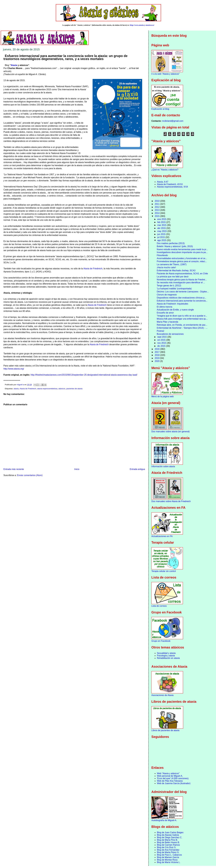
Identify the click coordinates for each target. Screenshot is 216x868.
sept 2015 (162, 337)
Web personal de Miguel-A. (170, 776)
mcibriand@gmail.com (173, 121)
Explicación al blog (160, 109)
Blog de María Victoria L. (169, 862)
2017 (157, 352)
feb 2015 (162, 222)
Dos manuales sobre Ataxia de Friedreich (171, 501)
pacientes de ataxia (74, 389)
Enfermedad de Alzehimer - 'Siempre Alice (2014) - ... (182, 328)
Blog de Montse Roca (167, 860)
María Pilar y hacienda (167, 322)
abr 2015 (162, 228)
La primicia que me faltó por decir (173, 277)
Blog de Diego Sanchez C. (170, 837)
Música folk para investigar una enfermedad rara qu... (182, 319)
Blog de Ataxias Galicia (168, 835)
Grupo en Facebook (161, 641)
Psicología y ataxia (166, 656)
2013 (157, 210)
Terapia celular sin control (164, 571)
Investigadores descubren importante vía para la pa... (182, 252)
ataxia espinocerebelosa (47, 389)
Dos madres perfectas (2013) (171, 243)
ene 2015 (162, 219)
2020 (157, 361)
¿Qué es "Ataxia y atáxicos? (165, 170)
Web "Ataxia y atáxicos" (168, 773)
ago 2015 (162, 240)
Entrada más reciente (14, 469)
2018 (157, 355)
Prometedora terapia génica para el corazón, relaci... (182, 261)
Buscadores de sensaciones (170, 334)
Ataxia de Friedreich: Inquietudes (172, 304)
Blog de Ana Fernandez (168, 850)
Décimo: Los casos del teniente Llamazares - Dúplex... (183, 292)
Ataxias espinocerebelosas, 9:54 (172, 187)
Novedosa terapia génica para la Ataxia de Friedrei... (182, 280)
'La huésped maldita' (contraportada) (174, 289)
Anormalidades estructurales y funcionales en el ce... (182, 258)
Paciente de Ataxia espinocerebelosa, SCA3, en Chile (182, 274)
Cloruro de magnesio (167, 295)
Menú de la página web (162, 396)
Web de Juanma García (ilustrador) (174, 783)
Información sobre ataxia (163, 466)
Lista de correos (159, 606)
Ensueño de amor (165, 313)
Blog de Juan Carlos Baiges (170, 832)
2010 (157, 201)
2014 (157, 213)
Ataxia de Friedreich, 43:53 (170, 184)
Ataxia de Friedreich (93, 269)
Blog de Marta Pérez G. (168, 852)
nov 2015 (162, 343)
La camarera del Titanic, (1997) (172, 264)
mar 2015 (162, 225)
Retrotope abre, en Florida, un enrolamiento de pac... (182, 325)
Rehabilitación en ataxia (168, 658)
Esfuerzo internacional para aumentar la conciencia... (182, 301)
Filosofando (162, 255)
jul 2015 (161, 237)
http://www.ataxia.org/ (14, 369)
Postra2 (160, 331)
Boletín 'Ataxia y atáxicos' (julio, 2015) (175, 246)
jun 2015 (162, 234)
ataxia (16, 389)
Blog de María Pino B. (167, 840)
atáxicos (62, 389)
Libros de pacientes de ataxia (165, 730)
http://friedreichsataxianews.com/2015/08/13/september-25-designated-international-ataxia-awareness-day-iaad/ (84, 375)
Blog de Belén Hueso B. (168, 842)
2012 (157, 207)
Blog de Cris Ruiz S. (167, 847)
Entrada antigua (137, 469)
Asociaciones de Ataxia (162, 695)
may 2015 (162, 231)
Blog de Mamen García (168, 857)
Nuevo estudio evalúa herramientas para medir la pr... (182, 249)
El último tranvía (164, 307)
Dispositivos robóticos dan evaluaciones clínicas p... (181, 298)
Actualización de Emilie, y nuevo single (175, 310)
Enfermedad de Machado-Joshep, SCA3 (176, 270)
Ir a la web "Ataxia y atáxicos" (165, 74)
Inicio (77, 469)
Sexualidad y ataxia (166, 653)
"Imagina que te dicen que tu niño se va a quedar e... (182, 316)
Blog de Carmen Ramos (168, 845)
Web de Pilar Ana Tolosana (170, 781)
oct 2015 (162, 340)
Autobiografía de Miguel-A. (164, 820)
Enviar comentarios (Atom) (30, 475)
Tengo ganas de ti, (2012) (169, 286)
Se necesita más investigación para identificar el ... (181, 283)
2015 (157, 216)
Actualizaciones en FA (162, 536)
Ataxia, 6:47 (163, 182)
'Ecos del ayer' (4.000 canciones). (173, 778)
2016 (157, 349)
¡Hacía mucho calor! (166, 267)
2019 (157, 358)
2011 (157, 204)
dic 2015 (162, 346)
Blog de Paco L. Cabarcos (169, 855)
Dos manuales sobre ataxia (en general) (170, 432)
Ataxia (14, 65)
